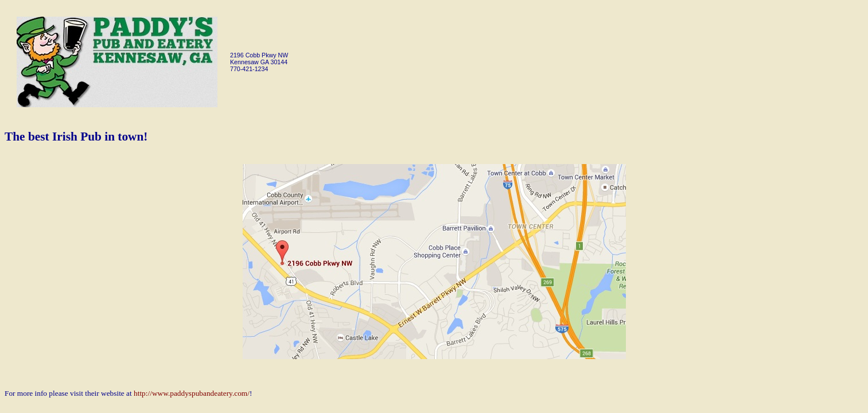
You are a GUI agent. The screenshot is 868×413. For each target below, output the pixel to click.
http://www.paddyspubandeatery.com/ (192, 393)
